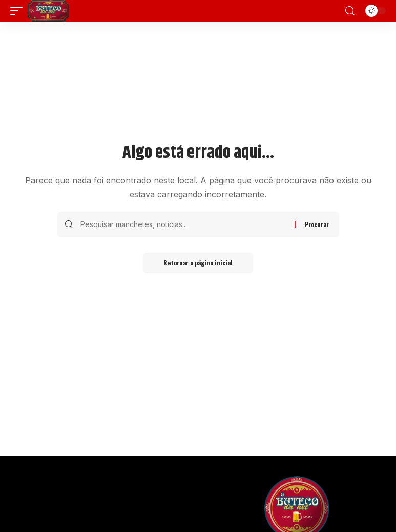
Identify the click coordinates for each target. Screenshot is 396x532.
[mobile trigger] (19, 11)
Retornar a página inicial (198, 263)
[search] (350, 11)
